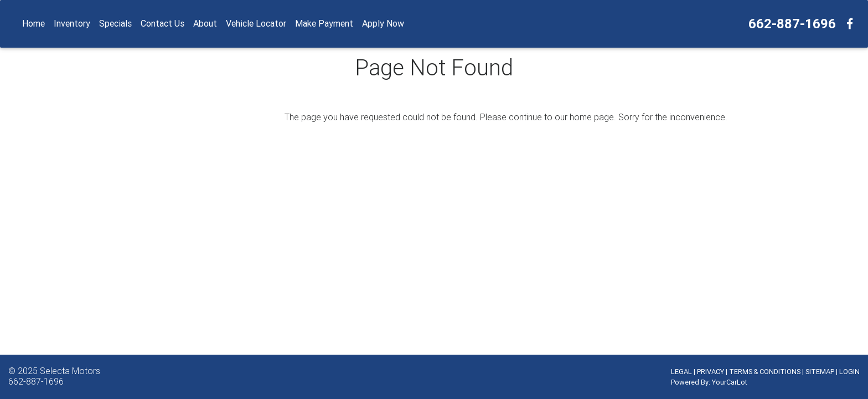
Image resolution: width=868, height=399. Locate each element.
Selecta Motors (70, 371)
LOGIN (849, 372)
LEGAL (681, 372)
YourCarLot (730, 382)
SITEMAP (820, 372)
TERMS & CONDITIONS (765, 372)
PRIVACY (711, 372)
